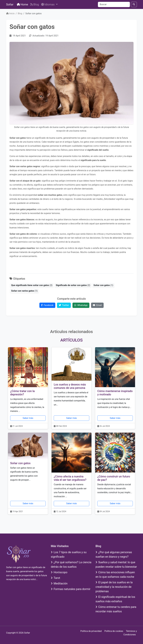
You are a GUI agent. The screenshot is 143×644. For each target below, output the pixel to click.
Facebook (47, 305)
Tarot (55, 578)
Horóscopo (59, 572)
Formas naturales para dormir (71, 589)
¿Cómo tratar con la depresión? (22, 393)
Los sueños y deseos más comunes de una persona (70, 386)
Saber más (28, 418)
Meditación (59, 583)
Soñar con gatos (20, 463)
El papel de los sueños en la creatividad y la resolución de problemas (114, 587)
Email (97, 305)
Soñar (10, 4)
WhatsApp (81, 305)
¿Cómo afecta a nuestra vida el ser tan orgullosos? (70, 478)
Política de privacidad (91, 631)
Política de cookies (114, 631)
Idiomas (48, 4)
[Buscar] (114, 4)
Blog (35, 4)
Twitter (64, 305)
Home (22, 4)
